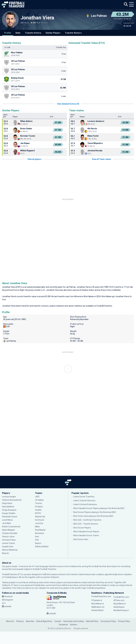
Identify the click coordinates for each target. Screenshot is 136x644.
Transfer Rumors (73, 33)
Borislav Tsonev (28, 136)
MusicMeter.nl (120, 604)
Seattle (38, 510)
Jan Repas (25, 143)
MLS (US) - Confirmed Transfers (87, 520)
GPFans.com (119, 600)
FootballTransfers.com (101, 596)
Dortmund (39, 520)
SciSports (55, 577)
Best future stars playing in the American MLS (93, 516)
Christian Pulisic (9, 540)
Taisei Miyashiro (95, 143)
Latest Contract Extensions (85, 504)
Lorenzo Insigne (9, 497)
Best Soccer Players (82, 528)
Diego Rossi (7, 503)
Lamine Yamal (8, 543)
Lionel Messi (8, 520)
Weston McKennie (10, 550)
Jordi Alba (6, 523)
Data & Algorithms (44, 621)
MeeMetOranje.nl (121, 610)
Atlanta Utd (40, 517)
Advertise (30, 621)
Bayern (38, 543)
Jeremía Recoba (95, 151)
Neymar (6, 553)
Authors (74, 625)
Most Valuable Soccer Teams (86, 535)
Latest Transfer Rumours (84, 501)
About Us (10, 621)
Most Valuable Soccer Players (86, 532)
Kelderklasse (119, 607)
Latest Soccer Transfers (84, 497)
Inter (37, 537)
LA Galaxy (39, 500)
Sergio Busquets (9, 510)
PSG (37, 540)
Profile (8, 33)
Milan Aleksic (26, 121)
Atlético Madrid (42, 547)
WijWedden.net (98, 607)
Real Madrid (40, 530)
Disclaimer (64, 625)
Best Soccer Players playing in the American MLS (95, 512)
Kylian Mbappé (8, 530)
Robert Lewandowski (11, 527)
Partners (20, 621)
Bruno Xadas (26, 129)
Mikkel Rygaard (27, 151)
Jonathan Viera (37, 18)
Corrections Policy (108, 621)
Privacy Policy (124, 621)
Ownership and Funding (73, 621)
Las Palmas (71, 287)
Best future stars (81, 539)
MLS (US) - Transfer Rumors (86, 524)
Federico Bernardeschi (12, 500)
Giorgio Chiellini (9, 513)
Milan (37, 527)
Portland (39, 507)
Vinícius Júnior (8, 537)
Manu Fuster (93, 136)
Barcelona (39, 533)
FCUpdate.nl (97, 600)
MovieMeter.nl (98, 604)
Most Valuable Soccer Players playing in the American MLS (99, 508)
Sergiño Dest (8, 547)
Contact (58, 621)
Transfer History (33, 33)
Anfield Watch (97, 610)
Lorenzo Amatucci (96, 121)
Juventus (39, 523)
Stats (18, 33)
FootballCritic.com (121, 597)
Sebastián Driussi (10, 517)
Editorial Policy (92, 621)
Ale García (92, 129)
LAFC (37, 497)
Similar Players (53, 33)
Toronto (39, 503)
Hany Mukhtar (8, 507)
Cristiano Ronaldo (10, 533)
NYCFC (38, 513)
